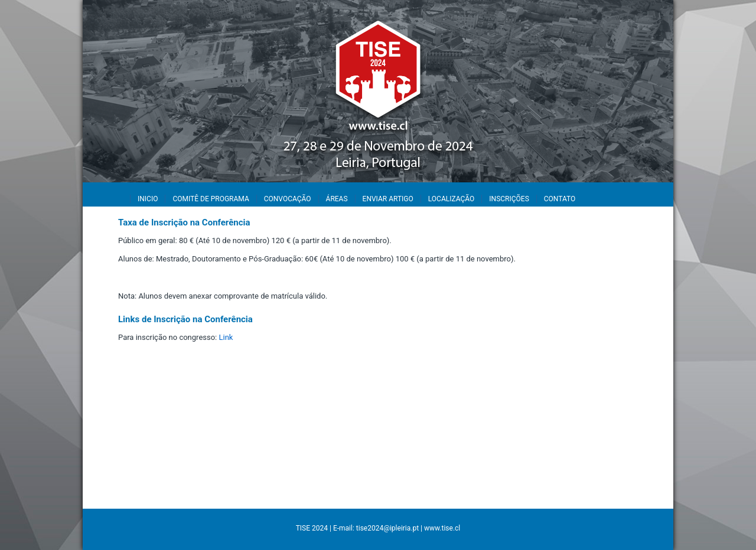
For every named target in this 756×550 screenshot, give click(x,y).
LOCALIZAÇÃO (452, 199)
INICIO (148, 199)
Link (226, 337)
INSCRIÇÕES (509, 199)
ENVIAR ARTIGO (388, 199)
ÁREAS (337, 199)
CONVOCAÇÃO (288, 199)
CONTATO (560, 199)
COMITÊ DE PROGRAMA (211, 199)
